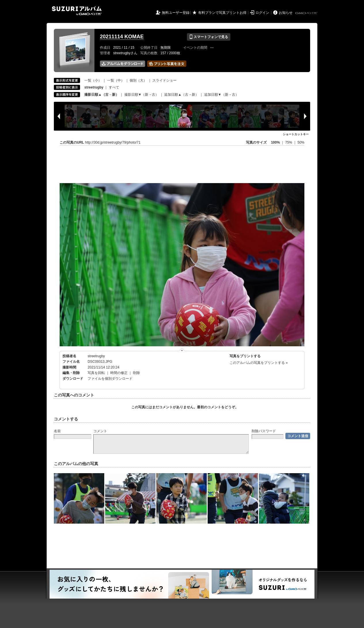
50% (301, 142)
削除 (136, 373)
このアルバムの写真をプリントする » (259, 363)
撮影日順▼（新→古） (142, 95)
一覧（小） (93, 80)
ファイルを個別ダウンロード (110, 379)
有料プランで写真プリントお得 (222, 13)
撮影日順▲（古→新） (102, 95)
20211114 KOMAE (122, 37)
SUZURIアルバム (77, 11)
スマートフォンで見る (209, 37)
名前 (57, 431)
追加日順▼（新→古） (221, 95)
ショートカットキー (296, 134)
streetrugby (96, 356)
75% (289, 142)
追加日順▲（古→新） (181, 95)
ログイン (262, 13)
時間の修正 (119, 373)
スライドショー (164, 80)
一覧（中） (116, 80)
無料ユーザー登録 (176, 13)
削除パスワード (264, 431)
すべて (114, 87)
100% (275, 142)
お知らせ (286, 13)
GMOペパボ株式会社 (307, 13)
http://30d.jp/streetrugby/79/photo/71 (113, 142)
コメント (100, 431)
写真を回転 (96, 373)
